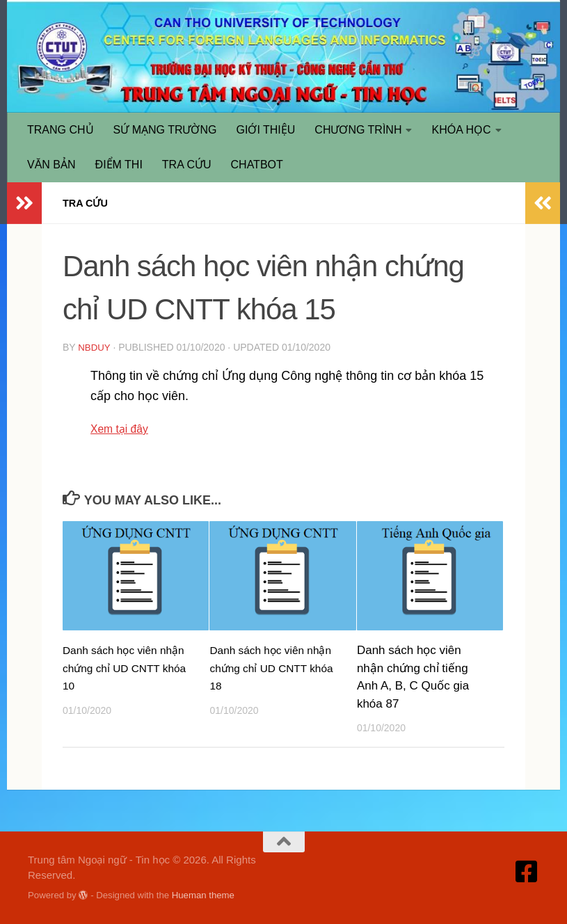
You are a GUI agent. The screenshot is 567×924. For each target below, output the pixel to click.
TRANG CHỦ (61, 130)
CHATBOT (257, 165)
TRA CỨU (187, 165)
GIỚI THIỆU (266, 130)
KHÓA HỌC (461, 130)
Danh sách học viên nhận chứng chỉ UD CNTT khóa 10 (115, 667)
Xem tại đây (123, 428)
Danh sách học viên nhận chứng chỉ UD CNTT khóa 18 (262, 667)
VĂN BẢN (51, 165)
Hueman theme (203, 894)
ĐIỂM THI (119, 165)
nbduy (95, 347)
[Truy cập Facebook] (527, 871)
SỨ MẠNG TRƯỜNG (165, 130)
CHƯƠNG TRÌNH (358, 130)
